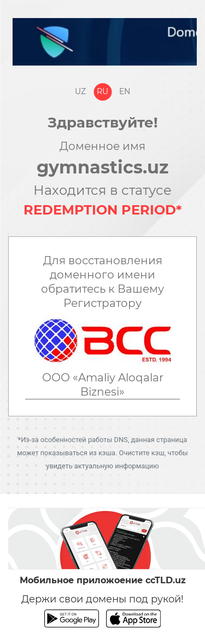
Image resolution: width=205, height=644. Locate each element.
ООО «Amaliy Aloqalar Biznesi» (103, 385)
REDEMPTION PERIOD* (102, 210)
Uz (80, 91)
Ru (102, 91)
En (125, 91)
